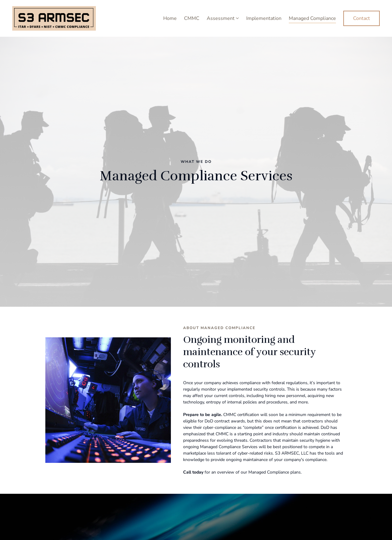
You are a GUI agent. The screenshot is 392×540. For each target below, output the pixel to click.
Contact (362, 18)
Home (170, 18)
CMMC (192, 18)
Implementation (264, 18)
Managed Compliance (312, 18)
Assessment (221, 18)
